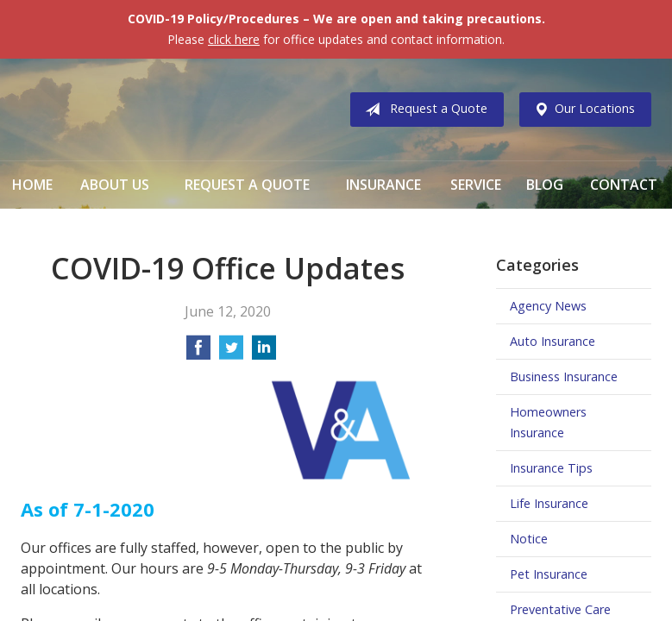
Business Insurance (564, 376)
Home (32, 185)
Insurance (383, 185)
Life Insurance (549, 503)
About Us (115, 185)
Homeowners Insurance (548, 422)
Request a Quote (423, 110)
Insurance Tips (551, 468)
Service (476, 185)
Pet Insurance (549, 574)
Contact (624, 185)
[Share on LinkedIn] (264, 353)
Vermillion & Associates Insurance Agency (163, 110)
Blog (545, 185)
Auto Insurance (553, 341)
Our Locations (581, 110)
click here (234, 39)
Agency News (548, 306)
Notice (529, 539)
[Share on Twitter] (231, 353)
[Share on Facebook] (198, 353)
